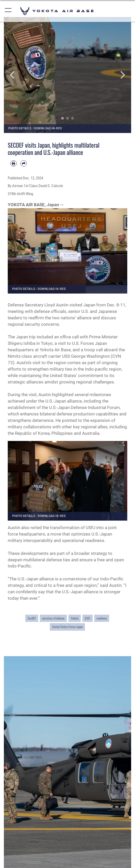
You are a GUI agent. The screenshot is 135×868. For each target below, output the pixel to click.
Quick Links (21, 851)
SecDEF (32, 618)
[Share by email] (24, 164)
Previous (17, 75)
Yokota (75, 618)
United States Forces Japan (67, 627)
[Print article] (14, 164)
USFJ (88, 618)
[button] (8, 11)
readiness (102, 618)
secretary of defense (53, 618)
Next (118, 75)
